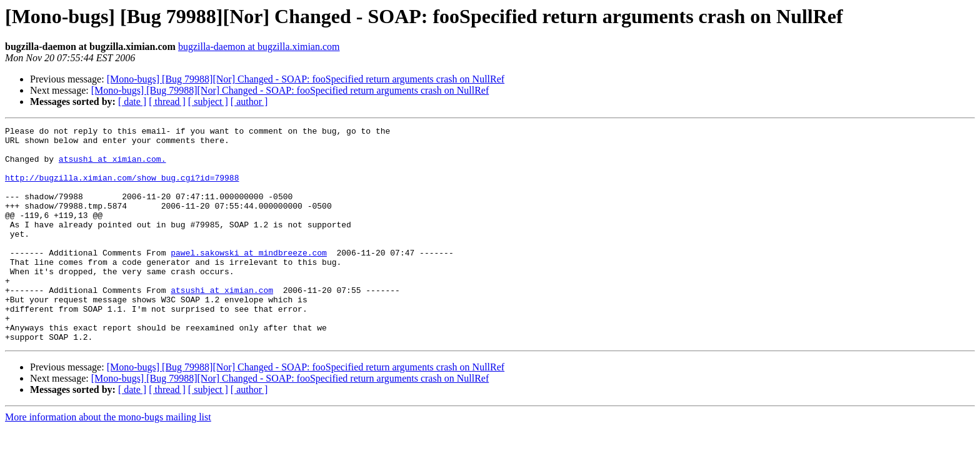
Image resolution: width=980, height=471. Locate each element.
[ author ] (249, 102)
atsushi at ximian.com (222, 324)
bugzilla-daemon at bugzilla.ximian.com (259, 47)
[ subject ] (208, 102)
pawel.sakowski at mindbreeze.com (249, 279)
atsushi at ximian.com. (112, 166)
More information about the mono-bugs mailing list (108, 460)
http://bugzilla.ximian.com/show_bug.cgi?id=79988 (122, 189)
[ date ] (132, 102)
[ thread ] (167, 102)
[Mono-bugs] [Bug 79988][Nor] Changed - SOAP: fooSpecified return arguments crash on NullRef (306, 79)
